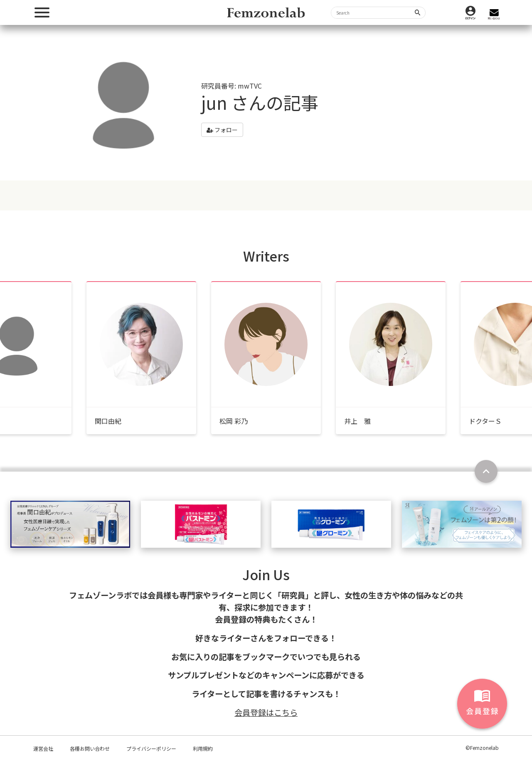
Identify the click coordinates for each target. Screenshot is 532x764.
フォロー (222, 130)
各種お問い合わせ (90, 748)
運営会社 (43, 748)
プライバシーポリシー (151, 748)
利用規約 (203, 748)
